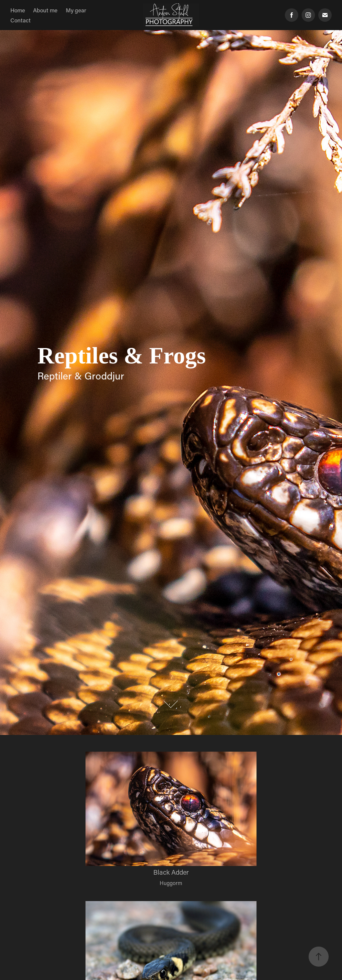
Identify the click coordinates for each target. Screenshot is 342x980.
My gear (76, 10)
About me (45, 10)
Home (18, 10)
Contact (21, 20)
